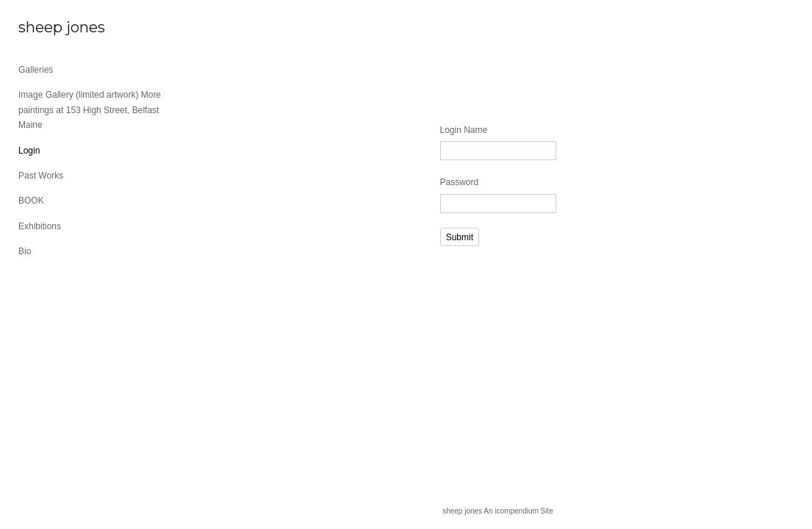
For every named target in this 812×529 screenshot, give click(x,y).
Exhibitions (40, 226)
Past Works (41, 176)
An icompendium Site (518, 511)
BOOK (31, 201)
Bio (25, 251)
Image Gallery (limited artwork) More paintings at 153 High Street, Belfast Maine (90, 110)
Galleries (36, 70)
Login (29, 151)
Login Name (464, 130)
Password (460, 182)
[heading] (55, 28)
